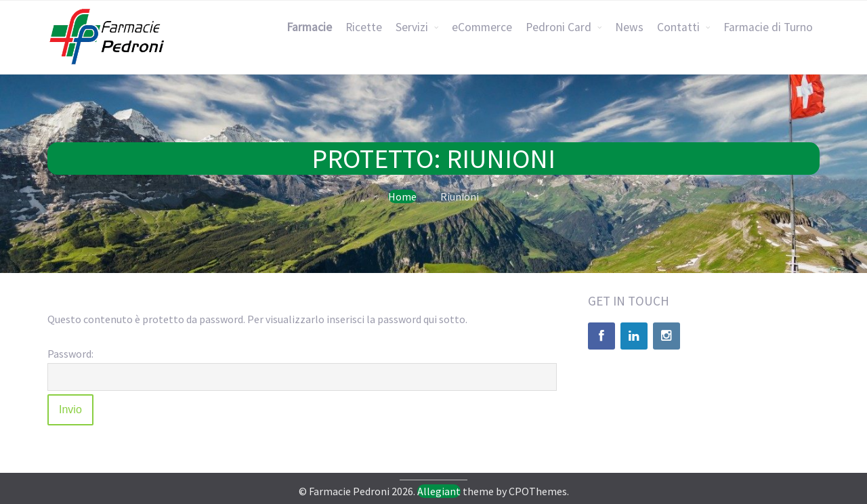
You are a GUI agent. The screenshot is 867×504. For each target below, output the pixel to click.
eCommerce (482, 27)
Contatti (678, 27)
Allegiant (439, 491)
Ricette (364, 27)
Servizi (412, 27)
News (629, 27)
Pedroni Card (558, 27)
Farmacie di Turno (768, 27)
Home (402, 196)
